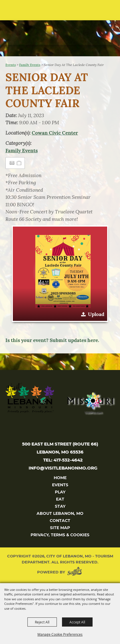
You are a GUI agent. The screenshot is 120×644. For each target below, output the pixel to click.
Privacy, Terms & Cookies (60, 535)
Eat (60, 499)
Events (11, 65)
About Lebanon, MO (60, 513)
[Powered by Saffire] (76, 572)
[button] (104, 12)
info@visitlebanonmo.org (63, 468)
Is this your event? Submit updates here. (52, 340)
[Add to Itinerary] (19, 163)
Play (60, 492)
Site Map (60, 528)
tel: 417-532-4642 (63, 460)
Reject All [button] (42, 622)
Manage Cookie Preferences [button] (60, 634)
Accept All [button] (77, 622)
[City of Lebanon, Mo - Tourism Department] (43, 28)
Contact (60, 521)
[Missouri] (90, 403)
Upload (96, 314)
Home (60, 478)
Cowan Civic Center (55, 133)
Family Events (30, 65)
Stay (60, 506)
